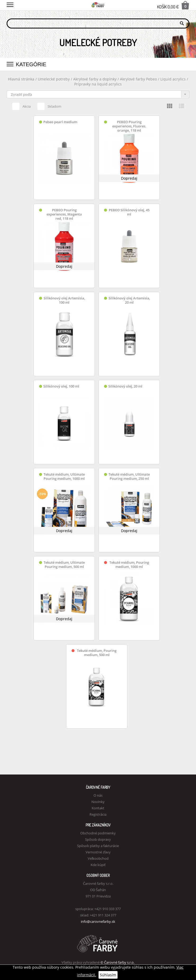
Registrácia (98, 814)
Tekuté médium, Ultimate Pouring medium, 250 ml (129, 477)
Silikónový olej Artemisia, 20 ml (129, 300)
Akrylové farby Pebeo (138, 79)
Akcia (21, 106)
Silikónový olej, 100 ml (61, 386)
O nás (98, 795)
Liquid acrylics (174, 79)
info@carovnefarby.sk (98, 921)
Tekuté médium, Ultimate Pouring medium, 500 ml (64, 565)
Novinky (98, 802)
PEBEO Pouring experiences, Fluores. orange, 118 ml (129, 126)
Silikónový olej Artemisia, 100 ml (64, 300)
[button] (10, 4)
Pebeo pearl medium (60, 122)
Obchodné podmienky (98, 833)
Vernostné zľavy (98, 852)
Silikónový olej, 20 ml (125, 386)
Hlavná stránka (21, 79)
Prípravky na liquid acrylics (98, 84)
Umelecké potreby (54, 79)
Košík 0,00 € (173, 5)
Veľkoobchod (98, 858)
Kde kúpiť (98, 865)
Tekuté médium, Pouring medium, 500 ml (97, 653)
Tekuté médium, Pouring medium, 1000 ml (129, 565)
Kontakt (98, 808)
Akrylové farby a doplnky (95, 79)
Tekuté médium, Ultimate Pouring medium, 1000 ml (64, 477)
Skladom (49, 106)
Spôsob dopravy (98, 839)
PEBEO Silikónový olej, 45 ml (129, 212)
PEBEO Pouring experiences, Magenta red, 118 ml (64, 214)
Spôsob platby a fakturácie (98, 846)
